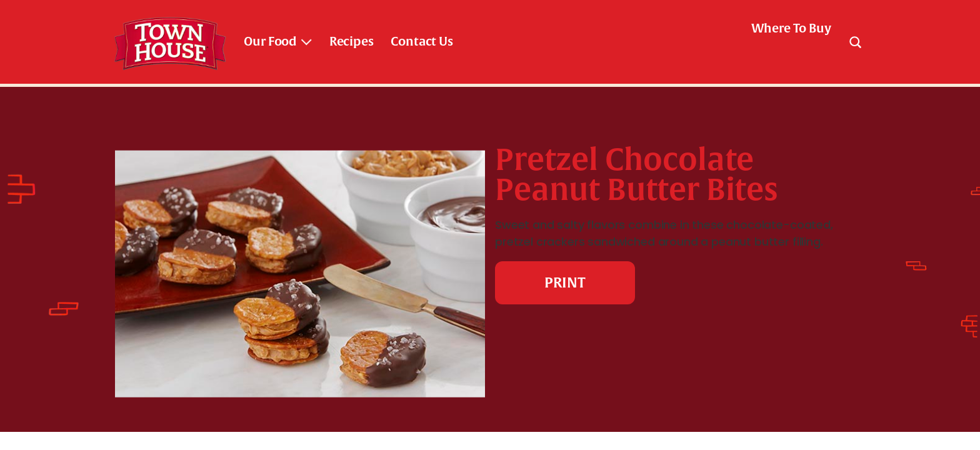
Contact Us (422, 42)
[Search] (855, 42)
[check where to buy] (783, 29)
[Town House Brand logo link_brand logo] (170, 42)
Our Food (270, 42)
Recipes (352, 42)
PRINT (565, 283)
